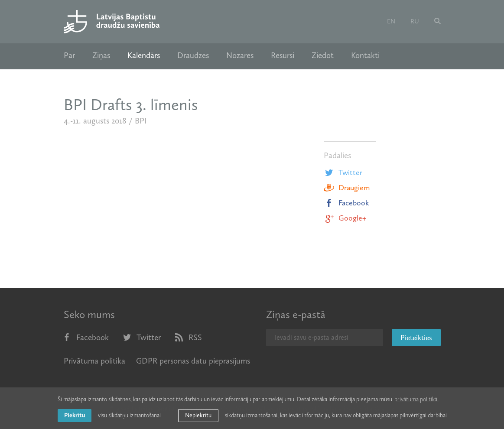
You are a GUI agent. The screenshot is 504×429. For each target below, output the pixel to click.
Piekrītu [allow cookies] (75, 415)
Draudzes (193, 55)
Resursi (283, 55)
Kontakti (365, 55)
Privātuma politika (94, 361)
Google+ (345, 218)
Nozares (240, 55)
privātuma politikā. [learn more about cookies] (416, 399)
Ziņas (101, 55)
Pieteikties (416, 338)
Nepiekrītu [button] (198, 415)
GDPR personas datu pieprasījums (193, 361)
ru (415, 21)
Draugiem (347, 188)
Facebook (346, 203)
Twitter (343, 172)
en (391, 21)
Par (69, 55)
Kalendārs (144, 55)
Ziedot (323, 55)
